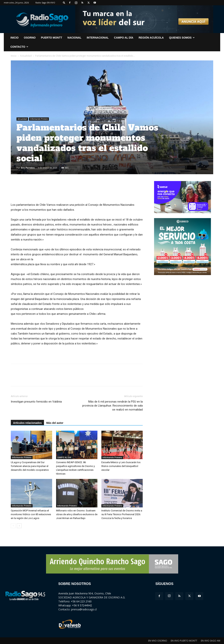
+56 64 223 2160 (81, 601)
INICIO (14, 38)
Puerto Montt (52, 38)
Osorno (30, 38)
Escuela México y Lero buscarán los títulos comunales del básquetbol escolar (121, 466)
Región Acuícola (151, 38)
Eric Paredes (28, 168)
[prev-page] (13, 526)
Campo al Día (124, 38)
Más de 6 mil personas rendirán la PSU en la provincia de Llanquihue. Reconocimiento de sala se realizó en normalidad (112, 406)
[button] (64, 3)
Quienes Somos (182, 38)
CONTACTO (19, 47)
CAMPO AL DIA (64, 457)
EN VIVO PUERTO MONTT (184, 641)
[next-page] (19, 526)
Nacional (74, 38)
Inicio (14, 56)
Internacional (98, 38)
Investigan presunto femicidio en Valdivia (36, 402)
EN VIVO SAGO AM (211, 641)
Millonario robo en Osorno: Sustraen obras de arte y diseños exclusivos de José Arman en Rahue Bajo (77, 514)
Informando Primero (39, 119)
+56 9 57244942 (82, 605)
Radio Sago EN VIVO (45, 3)
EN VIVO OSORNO (158, 641)
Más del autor (55, 423)
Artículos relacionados (27, 423)
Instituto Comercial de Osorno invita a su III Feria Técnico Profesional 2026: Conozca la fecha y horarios (122, 514)
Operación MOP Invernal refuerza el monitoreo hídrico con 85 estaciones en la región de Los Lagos (31, 514)
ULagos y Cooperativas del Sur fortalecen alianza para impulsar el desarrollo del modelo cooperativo (30, 466)
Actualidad (26, 56)
